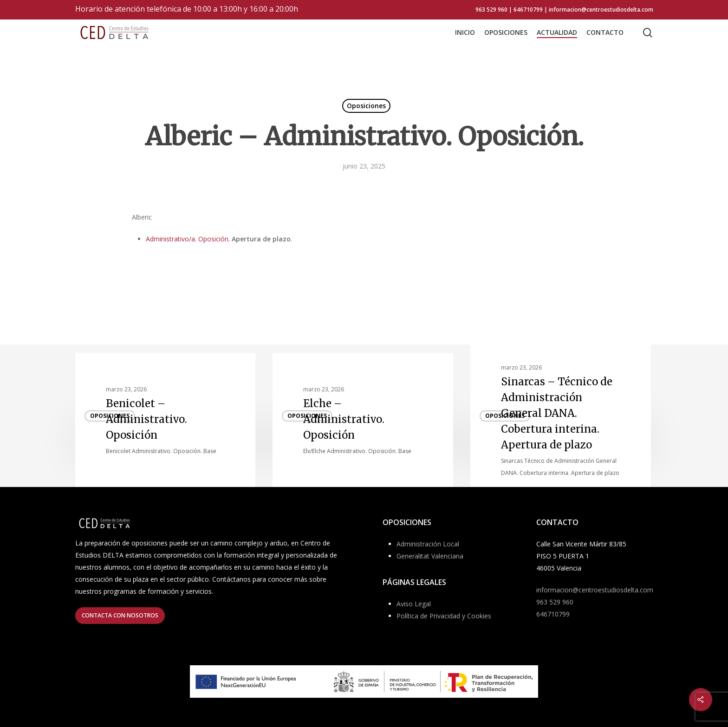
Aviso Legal (414, 604)
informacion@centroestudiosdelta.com (595, 590)
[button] (120, 616)
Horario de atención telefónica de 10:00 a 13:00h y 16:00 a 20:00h (187, 9)
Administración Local (428, 544)
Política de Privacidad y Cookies (444, 616)
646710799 (553, 614)
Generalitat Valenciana (430, 556)
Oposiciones (366, 106)
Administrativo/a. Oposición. (188, 239)
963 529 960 (555, 602)
